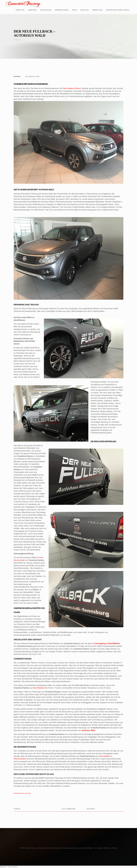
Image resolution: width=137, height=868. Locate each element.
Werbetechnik (62, 10)
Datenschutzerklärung (118, 10)
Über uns (20, 10)
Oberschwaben (20, 759)
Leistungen (46, 10)
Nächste (91, 809)
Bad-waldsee (105, 756)
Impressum (97, 10)
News (75, 10)
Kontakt (85, 10)
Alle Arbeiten (68, 809)
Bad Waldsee (39, 688)
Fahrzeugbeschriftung (72, 88)
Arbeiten (32, 10)
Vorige (17, 809)
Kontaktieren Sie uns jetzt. (22, 793)
